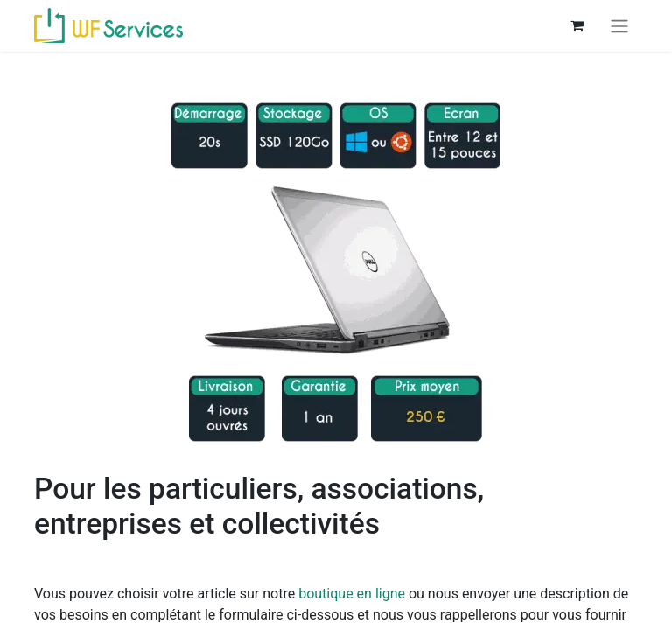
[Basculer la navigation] (619, 26)
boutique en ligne (352, 594)
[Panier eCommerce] (577, 25)
